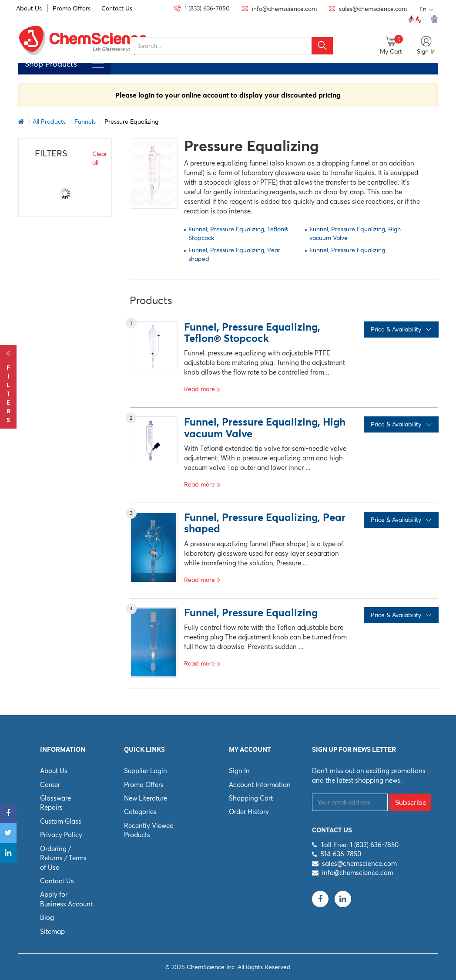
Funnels (85, 122)
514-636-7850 (341, 854)
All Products (49, 122)
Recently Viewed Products (149, 830)
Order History (249, 812)
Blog (47, 917)
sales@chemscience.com (359, 863)
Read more (203, 389)
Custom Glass (61, 821)
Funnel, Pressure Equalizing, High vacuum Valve (355, 233)
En (426, 10)
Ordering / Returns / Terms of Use (63, 858)
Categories (140, 812)
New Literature (146, 798)
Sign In (239, 771)
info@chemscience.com (358, 873)
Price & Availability (401, 329)
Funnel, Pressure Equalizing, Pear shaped (234, 254)
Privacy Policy (61, 835)
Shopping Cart (251, 798)
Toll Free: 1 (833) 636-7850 (360, 845)
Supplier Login (146, 771)
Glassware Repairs (55, 803)
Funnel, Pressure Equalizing (347, 250)
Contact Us (117, 8)
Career (50, 785)
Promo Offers (72, 8)
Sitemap (52, 931)
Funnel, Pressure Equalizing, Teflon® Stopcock (238, 233)
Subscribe (411, 802)
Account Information (260, 785)
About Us (29, 8)
